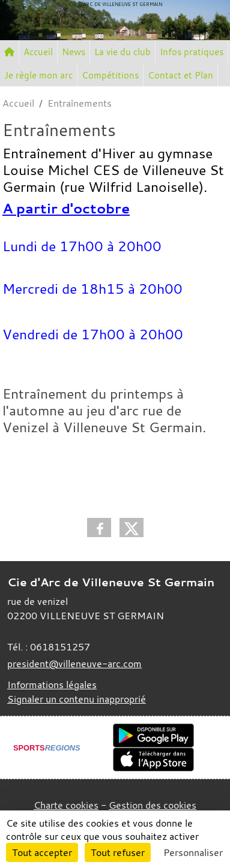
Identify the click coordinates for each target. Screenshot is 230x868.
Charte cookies (66, 805)
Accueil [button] (38, 52)
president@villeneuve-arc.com (74, 664)
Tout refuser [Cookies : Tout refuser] (118, 852)
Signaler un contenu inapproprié (77, 699)
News (74, 52)
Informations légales (52, 685)
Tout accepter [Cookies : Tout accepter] (42, 852)
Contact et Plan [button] (180, 75)
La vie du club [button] (123, 52)
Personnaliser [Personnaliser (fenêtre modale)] (193, 852)
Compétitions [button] (110, 75)
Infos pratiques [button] (192, 52)
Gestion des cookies (153, 805)
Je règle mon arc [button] (38, 75)
